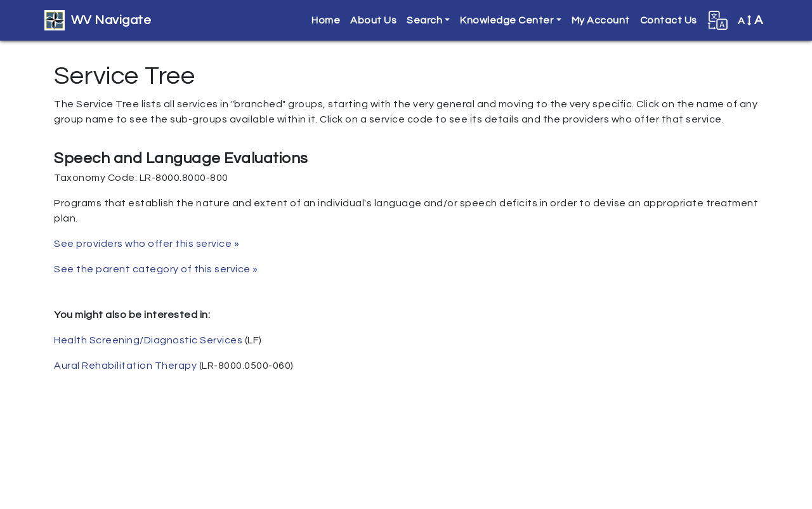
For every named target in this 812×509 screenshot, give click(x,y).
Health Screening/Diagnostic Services (148, 340)
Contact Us (669, 20)
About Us (373, 20)
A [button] (750, 20)
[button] (717, 20)
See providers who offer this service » (147, 244)
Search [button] (424, 20)
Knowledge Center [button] (507, 20)
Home (326, 20)
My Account (601, 20)
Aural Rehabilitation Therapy (125, 366)
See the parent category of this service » (156, 269)
